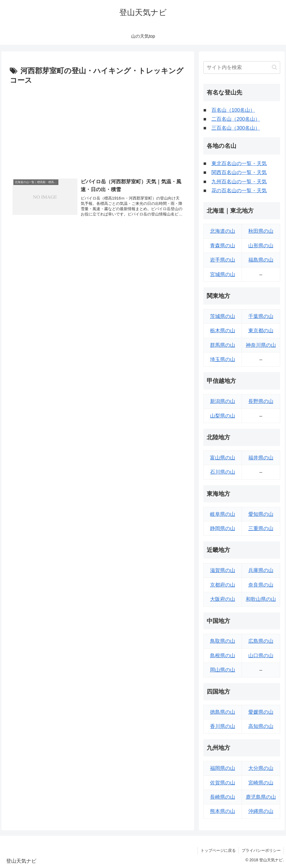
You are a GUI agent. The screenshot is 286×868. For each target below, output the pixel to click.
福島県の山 (261, 260)
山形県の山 (261, 246)
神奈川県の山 (261, 345)
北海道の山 (223, 231)
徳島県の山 (223, 712)
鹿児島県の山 (261, 797)
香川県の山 (223, 726)
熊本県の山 (223, 811)
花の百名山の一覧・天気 (239, 191)
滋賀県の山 (223, 570)
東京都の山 (261, 331)
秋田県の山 (261, 231)
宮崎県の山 (261, 783)
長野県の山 (261, 401)
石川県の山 (223, 472)
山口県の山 (261, 656)
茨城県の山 (223, 316)
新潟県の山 (223, 401)
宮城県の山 (223, 274)
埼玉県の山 (223, 359)
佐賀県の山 (223, 783)
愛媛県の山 (261, 712)
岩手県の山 (223, 260)
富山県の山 (223, 458)
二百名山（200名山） (236, 119)
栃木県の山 (223, 331)
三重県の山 (261, 528)
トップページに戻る (218, 850)
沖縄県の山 (261, 811)
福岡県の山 (223, 768)
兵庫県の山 (261, 570)
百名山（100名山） (233, 110)
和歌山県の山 (261, 599)
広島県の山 (261, 641)
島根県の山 (223, 656)
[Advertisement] (98, 129)
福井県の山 (261, 458)
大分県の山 (261, 768)
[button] (274, 67)
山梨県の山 (223, 416)
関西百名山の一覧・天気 (239, 172)
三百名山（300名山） (236, 128)
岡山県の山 (223, 670)
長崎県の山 (223, 797)
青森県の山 (223, 246)
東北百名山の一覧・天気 (239, 163)
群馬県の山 (223, 345)
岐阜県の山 (223, 514)
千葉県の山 (261, 316)
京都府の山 (223, 585)
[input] (242, 67)
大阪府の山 (223, 599)
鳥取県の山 (223, 641)
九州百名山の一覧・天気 (239, 182)
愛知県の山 (261, 514)
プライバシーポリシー (261, 850)
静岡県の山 (223, 528)
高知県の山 (261, 726)
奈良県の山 (261, 585)
